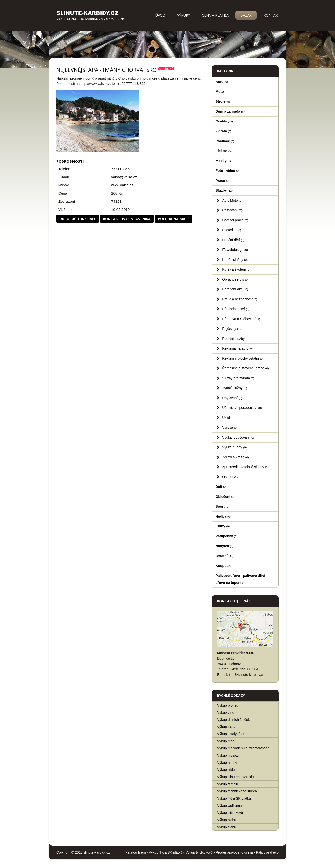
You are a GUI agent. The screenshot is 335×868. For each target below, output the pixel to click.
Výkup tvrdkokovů (199, 852)
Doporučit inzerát (78, 219)
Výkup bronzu (228, 705)
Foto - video (227, 171)
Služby (224, 190)
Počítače (225, 141)
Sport (222, 506)
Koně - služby (235, 260)
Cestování (232, 210)
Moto (222, 92)
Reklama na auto (237, 348)
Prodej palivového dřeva (234, 852)
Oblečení (225, 497)
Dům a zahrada (230, 111)
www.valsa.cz (122, 185)
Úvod (160, 15)
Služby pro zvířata (238, 378)
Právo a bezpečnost (240, 299)
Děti (221, 487)
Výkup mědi (226, 741)
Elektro (224, 151)
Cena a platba (215, 15)
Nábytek (224, 546)
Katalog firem (135, 852)
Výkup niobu (227, 820)
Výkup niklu (226, 770)
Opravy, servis (235, 279)
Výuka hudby (234, 447)
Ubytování (232, 398)
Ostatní (230, 477)
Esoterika (232, 230)
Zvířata (223, 131)
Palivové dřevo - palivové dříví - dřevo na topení (241, 579)
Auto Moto (232, 200)
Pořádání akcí (235, 289)
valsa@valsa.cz (124, 177)
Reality (224, 121)
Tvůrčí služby (235, 388)
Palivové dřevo (267, 852)
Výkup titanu (227, 827)
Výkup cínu (226, 712)
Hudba (223, 516)
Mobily (223, 161)
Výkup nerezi (227, 763)
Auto (222, 82)
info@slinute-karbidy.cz (247, 675)
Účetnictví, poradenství (242, 408)
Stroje (223, 101)
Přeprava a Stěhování (241, 319)
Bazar (246, 15)
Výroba (230, 427)
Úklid (228, 418)
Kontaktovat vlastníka (127, 219)
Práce (222, 181)
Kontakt (272, 15)
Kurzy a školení (236, 269)
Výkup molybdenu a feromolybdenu (244, 748)
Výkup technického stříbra (237, 791)
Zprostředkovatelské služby (245, 467)
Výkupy (184, 15)
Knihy (222, 526)
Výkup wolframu (230, 806)
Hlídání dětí (233, 240)
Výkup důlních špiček (233, 720)
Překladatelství (236, 309)
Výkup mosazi (228, 755)
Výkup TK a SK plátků (234, 798)
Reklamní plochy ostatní (243, 358)
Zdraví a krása (235, 457)
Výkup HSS (226, 727)
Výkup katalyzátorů (232, 734)
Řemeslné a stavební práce (245, 368)
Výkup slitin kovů (230, 813)
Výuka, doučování (238, 437)
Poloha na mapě (174, 219)
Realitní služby (236, 339)
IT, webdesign (235, 250)
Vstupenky (226, 536)
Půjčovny (231, 329)
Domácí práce (235, 220)
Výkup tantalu (228, 784)
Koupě (223, 566)
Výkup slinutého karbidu (236, 777)
